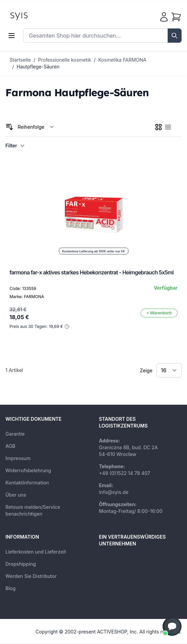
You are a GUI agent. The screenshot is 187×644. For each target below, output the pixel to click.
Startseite (20, 60)
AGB (10, 446)
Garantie (15, 434)
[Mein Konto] (164, 17)
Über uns (16, 495)
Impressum (18, 458)
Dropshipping (21, 564)
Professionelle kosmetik (64, 60)
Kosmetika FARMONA (123, 60)
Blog (11, 588)
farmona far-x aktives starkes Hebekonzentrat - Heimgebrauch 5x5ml (91, 272)
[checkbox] (158, 127)
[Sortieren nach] (36, 127)
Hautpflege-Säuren (38, 67)
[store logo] (34, 16)
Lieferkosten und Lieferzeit (36, 552)
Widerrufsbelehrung (28, 470)
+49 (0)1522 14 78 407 (125, 473)
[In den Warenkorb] (159, 313)
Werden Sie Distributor (31, 576)
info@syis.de (114, 492)
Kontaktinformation (27, 483)
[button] (172, 626)
